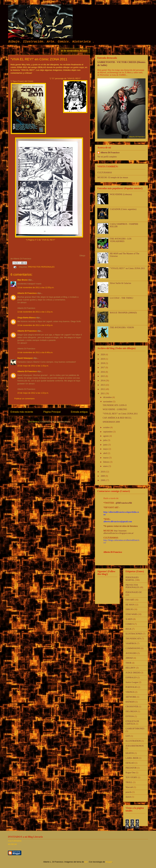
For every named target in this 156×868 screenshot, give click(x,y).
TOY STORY (131, 777)
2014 (103, 381)
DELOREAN (131, 711)
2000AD (129, 658)
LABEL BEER (132, 758)
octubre (107, 427)
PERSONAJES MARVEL (132, 579)
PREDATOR (131, 768)
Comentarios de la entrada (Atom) (55, 422)
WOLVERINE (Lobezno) (121, 194)
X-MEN (129, 619)
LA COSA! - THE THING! (122, 298)
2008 (103, 480)
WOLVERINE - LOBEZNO (115, 409)
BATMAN (130, 702)
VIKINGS (130, 692)
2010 (103, 472)
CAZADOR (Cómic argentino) (123, 209)
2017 (103, 368)
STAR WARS (131, 614)
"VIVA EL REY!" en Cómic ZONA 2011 (128, 268)
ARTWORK (131, 697)
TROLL (129, 782)
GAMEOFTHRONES (135, 729)
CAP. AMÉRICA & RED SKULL (117, 418)
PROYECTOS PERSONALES (41, 267)
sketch (128, 797)
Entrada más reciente (22, 412)
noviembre (108, 402)
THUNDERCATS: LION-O (115, 405)
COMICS (130, 624)
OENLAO (130, 763)
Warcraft (129, 787)
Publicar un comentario (24, 399)
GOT (128, 736)
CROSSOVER (132, 707)
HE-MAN (130, 605)
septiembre (108, 432)
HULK (129, 629)
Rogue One (130, 773)
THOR (128, 663)
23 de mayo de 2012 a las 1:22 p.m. (33, 393)
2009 (103, 476)
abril (105, 453)
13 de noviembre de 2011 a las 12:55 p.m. (36, 287)
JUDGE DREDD (133, 673)
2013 (103, 385)
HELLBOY (130, 668)
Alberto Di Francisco (27, 293)
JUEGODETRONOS (135, 746)
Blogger (109, 862)
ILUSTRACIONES (134, 634)
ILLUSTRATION (133, 741)
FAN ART (130, 600)
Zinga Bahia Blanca (27, 318)
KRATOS (130, 753)
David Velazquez (25, 358)
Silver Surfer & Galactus (121, 283)
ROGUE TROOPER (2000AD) (123, 313)
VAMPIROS (131, 643)
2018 (103, 363)
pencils (129, 792)
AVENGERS (131, 653)
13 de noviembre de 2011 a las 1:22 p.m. (35, 312)
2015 (103, 376)
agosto (106, 436)
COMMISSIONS (133, 648)
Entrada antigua (79, 412)
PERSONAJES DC (134, 592)
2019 (103, 359)
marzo (106, 458)
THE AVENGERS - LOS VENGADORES (121, 240)
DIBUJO (129, 609)
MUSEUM (12, 844)
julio (105, 440)
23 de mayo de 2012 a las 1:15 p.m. (33, 366)
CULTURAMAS (105, 173)
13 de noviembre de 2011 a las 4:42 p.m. (35, 325)
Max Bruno (22, 280)
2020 (103, 355)
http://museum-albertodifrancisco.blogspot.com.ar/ (119, 532)
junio (106, 445)
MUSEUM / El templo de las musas (113, 177)
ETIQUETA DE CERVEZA (132, 723)
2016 (103, 372)
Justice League (132, 682)
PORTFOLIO (131, 687)
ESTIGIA (130, 716)
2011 (103, 394)
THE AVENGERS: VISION (122, 328)
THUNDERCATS (133, 639)
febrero (106, 462)
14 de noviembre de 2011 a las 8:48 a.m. (35, 352)
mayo (106, 449)
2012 (103, 389)
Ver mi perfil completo (107, 157)
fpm (86, 862)
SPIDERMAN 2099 (111, 422)
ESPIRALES (131, 678)
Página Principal (52, 412)
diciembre (108, 397)
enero (106, 466)
